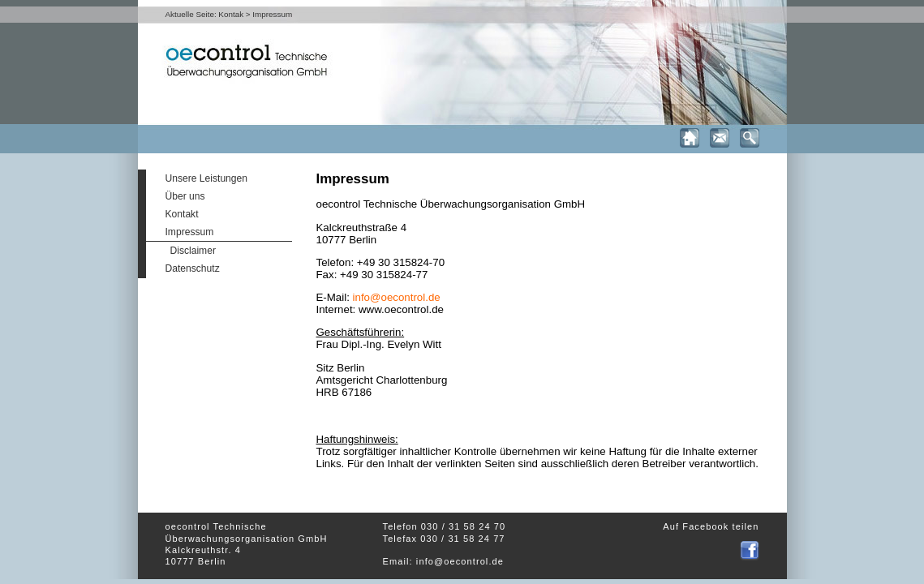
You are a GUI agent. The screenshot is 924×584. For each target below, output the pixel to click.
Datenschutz (193, 268)
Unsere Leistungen (207, 178)
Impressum (190, 232)
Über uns (185, 196)
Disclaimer (193, 251)
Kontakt (182, 214)
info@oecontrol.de (397, 297)
